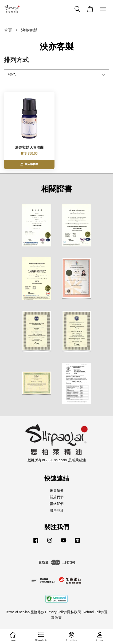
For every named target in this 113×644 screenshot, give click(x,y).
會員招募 (57, 491)
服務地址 (57, 511)
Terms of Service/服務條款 (25, 612)
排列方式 (16, 60)
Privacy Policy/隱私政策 (64, 612)
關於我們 (57, 497)
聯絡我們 (57, 504)
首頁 (8, 30)
